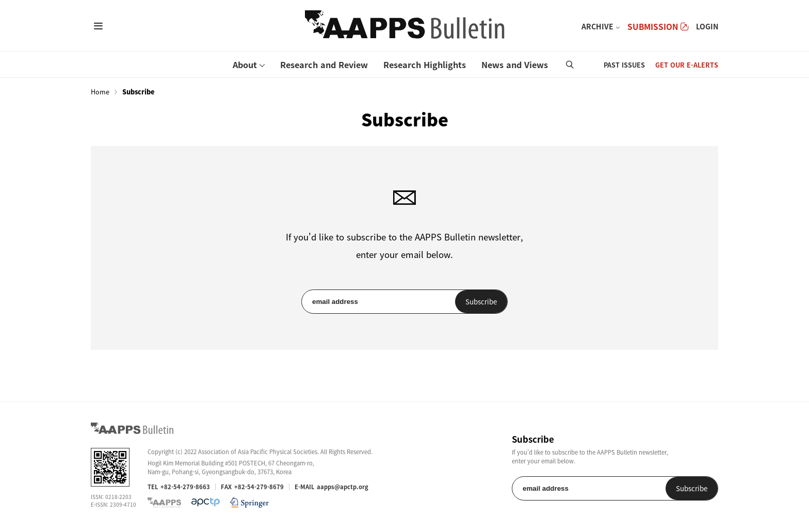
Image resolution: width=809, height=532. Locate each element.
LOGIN (707, 26)
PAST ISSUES (624, 65)
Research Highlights (425, 65)
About (245, 65)
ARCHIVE (597, 26)
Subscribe (481, 302)
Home (100, 92)
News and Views (515, 65)
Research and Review (324, 65)
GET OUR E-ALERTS (687, 65)
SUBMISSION (658, 27)
